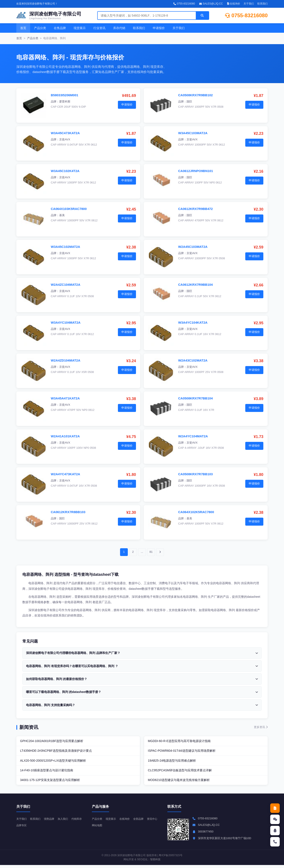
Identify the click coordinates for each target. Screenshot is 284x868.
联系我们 (262, 4)
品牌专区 (37, 828)
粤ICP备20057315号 (171, 858)
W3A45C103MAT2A (193, 133)
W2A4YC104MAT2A (193, 436)
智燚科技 (155, 862)
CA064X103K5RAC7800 (69, 209)
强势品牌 (51, 822)
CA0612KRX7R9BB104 (195, 285)
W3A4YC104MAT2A (66, 322)
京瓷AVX (65, 139)
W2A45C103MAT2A (193, 247)
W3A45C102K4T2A (65, 171)
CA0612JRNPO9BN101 (196, 171)
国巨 (189, 102)
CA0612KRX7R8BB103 (68, 512)
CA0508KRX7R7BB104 (195, 398)
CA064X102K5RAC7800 (196, 512)
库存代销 (119, 28)
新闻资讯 (29, 727)
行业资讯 (99, 28)
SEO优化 (142, 862)
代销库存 (22, 828)
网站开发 (129, 862)
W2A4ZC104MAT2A (66, 285)
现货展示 (80, 28)
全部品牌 (141, 822)
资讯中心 (97, 828)
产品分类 (40, 28)
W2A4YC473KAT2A (65, 474)
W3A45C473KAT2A (65, 133)
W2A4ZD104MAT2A (66, 360)
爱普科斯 (65, 102)
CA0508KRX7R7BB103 (195, 474)
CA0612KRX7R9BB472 (195, 209)
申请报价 (159, 28)
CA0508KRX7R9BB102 (195, 95)
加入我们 (66, 822)
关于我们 (249, 4)
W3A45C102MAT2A (65, 247)
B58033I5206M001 (65, 95)
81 (151, 552)
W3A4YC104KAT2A (193, 322)
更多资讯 (261, 727)
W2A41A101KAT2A (65, 436)
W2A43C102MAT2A (193, 360)
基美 (62, 215)
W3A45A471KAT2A (65, 398)
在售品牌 (60, 28)
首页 (23, 28)
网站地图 (112, 828)
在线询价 (234, 4)
